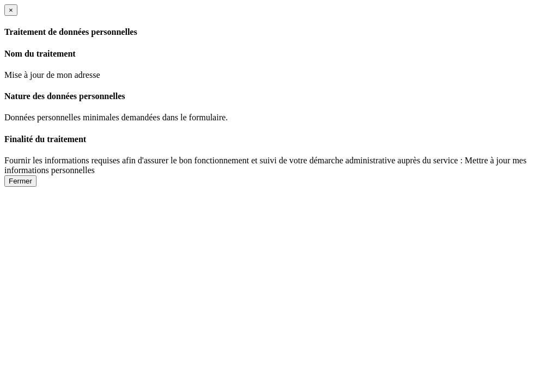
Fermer (20, 181)
